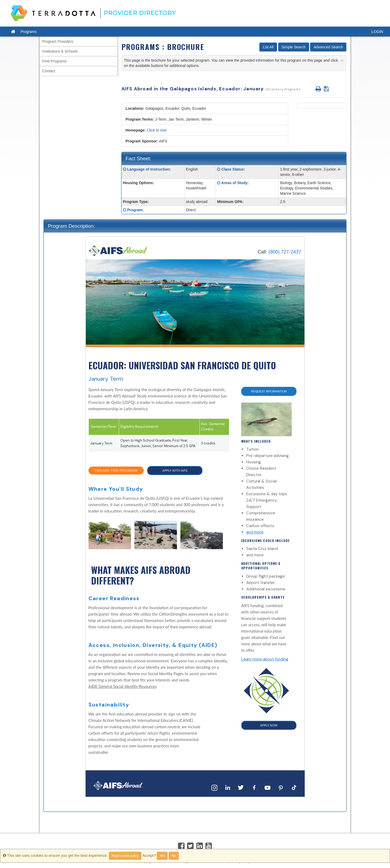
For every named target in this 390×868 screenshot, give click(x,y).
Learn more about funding (265, 659)
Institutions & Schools (60, 51)
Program (135, 210)
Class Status (232, 169)
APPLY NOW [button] (269, 725)
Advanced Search (328, 47)
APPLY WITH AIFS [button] (175, 471)
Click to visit (157, 130)
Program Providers (58, 41)
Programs (29, 32)
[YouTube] (268, 788)
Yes (162, 856)
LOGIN (377, 32)
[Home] (118, 250)
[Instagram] (214, 788)
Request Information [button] (269, 391)
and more (255, 532)
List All (268, 47)
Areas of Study (234, 183)
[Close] (342, 60)
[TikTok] (294, 788)
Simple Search (294, 47)
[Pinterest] (281, 788)
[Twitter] (241, 788)
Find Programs (54, 61)
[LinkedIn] (228, 788)
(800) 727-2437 (285, 252)
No (174, 856)
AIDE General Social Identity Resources (123, 686)
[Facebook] (254, 788)
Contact (49, 71)
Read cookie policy (125, 856)
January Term (106, 379)
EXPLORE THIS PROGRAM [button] (116, 471)
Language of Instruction (148, 169)
